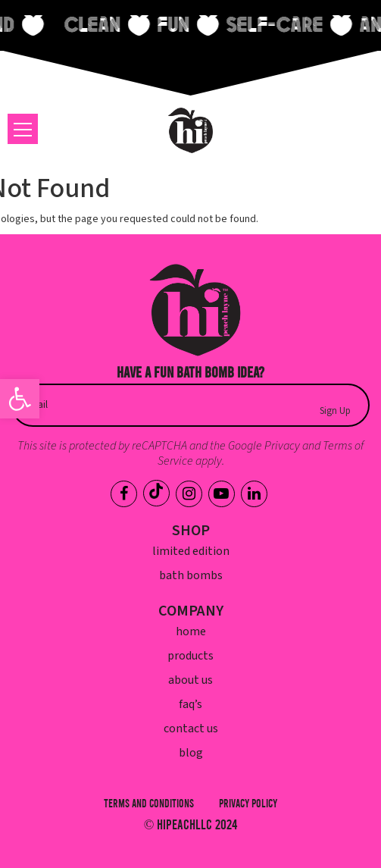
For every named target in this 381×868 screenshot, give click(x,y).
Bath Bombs (191, 575)
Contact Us (191, 729)
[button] (20, 399)
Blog (191, 753)
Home (191, 631)
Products (190, 656)
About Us (190, 680)
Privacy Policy (248, 804)
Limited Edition (191, 551)
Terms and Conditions (149, 804)
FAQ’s (190, 704)
